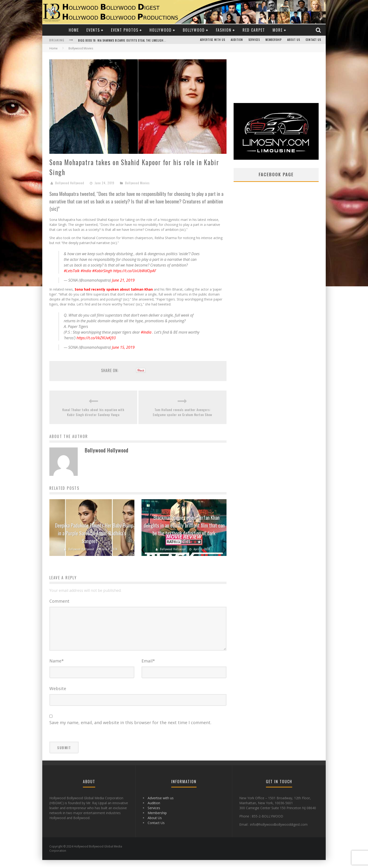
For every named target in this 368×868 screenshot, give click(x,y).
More (278, 30)
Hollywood (161, 30)
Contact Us (313, 40)
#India (86, 271)
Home (74, 30)
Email (148, 669)
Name (57, 669)
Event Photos (125, 30)
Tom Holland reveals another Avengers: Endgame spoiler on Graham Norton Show (182, 412)
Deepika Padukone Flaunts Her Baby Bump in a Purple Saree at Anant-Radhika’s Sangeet (94, 533)
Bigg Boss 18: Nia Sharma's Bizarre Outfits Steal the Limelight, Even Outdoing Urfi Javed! (141, 40)
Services (254, 40)
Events (93, 30)
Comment (59, 601)
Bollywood (194, 30)
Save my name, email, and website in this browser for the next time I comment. (130, 730)
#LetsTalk (72, 271)
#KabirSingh (102, 271)
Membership (274, 40)
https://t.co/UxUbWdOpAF (135, 271)
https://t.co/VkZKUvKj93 (96, 338)
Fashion (224, 30)
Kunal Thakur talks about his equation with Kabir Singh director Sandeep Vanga (93, 412)
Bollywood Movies (137, 183)
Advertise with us (213, 40)
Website (58, 696)
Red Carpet (254, 30)
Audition (237, 40)
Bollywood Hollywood (70, 183)
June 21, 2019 (123, 280)
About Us (294, 40)
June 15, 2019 (123, 347)
